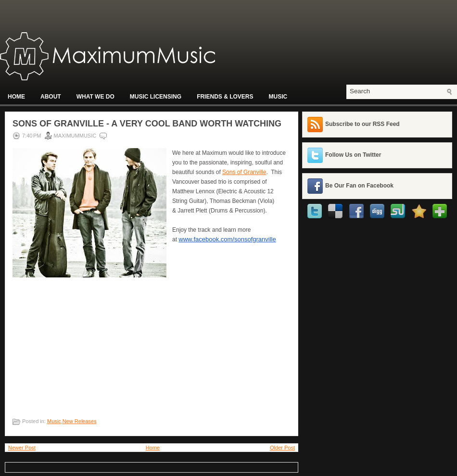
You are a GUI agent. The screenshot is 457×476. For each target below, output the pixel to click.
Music (278, 97)
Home (16, 97)
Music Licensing (156, 97)
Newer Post (22, 448)
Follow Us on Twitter (353, 155)
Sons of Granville (244, 172)
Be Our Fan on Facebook (359, 186)
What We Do (95, 97)
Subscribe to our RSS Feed (362, 124)
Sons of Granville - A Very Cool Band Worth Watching (147, 124)
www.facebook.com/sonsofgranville (227, 239)
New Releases (80, 421)
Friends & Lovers (225, 97)
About (51, 97)
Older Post (282, 448)
